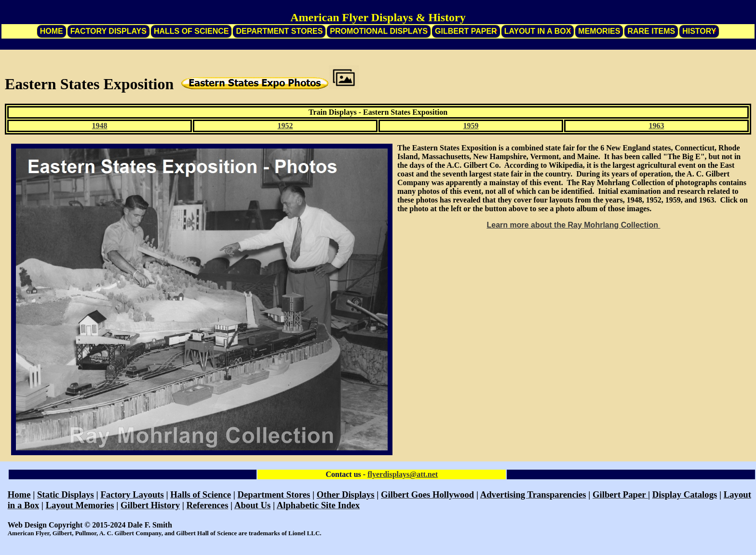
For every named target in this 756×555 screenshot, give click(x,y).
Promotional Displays (379, 31)
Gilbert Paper (466, 31)
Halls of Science (191, 31)
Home (52, 31)
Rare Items (651, 31)
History (699, 31)
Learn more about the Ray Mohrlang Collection (573, 225)
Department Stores (279, 31)
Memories (599, 31)
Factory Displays (108, 31)
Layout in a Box (538, 31)
